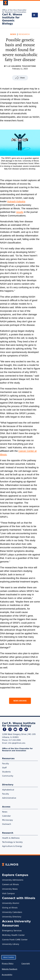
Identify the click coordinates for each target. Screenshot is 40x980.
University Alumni (11, 903)
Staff (4, 768)
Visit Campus (8, 893)
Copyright (26, 964)
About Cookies (9, 957)
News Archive (20, 701)
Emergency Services (12, 931)
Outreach (7, 824)
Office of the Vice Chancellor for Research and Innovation (14, 11)
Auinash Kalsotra (16, 201)
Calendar (6, 816)
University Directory (12, 917)
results (20, 212)
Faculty (6, 764)
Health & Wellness (11, 838)
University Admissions (13, 880)
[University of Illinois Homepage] (10, 864)
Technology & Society (12, 842)
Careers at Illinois (10, 884)
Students (6, 772)
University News (10, 889)
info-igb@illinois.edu (17, 743)
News (13, 34)
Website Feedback (10, 969)
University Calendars (12, 912)
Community (8, 776)
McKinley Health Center (13, 935)
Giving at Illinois (10, 908)
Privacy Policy (8, 964)
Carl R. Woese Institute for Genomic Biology (12, 19)
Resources (8, 758)
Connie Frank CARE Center (15, 940)
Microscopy (8, 820)
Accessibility (7, 975)
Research (24, 34)
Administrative (9, 798)
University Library (11, 944)
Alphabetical (8, 790)
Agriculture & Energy (12, 846)
